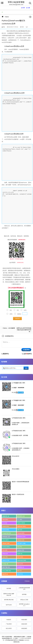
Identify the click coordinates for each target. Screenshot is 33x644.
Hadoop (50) (21, 550)
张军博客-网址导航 (9, 600)
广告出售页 (9, 624)
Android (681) (6, 547)
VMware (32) (21, 540)
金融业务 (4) (6, 516)
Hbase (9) (5, 554)
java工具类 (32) (7, 571)
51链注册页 (24, 620)
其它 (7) (19, 571)
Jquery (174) (6, 560)
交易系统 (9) (21, 567)
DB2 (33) (20, 530)
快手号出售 (9, 605)
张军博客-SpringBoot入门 (24, 605)
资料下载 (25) (6, 567)
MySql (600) (6, 530)
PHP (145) (20, 557)
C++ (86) (20, 520)
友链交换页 (24, 628)
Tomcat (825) (21, 533)
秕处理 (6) (5, 574)
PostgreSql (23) (7, 533)
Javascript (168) (22, 560)
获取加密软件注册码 (19, 637)
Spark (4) (20, 554)
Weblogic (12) (6, 537)
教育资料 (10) (21, 516)
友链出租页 (24, 624)
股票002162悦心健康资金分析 (9, 594)
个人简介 (15, 638)
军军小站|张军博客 (7, 637)
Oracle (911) (6, 526)
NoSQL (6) (5, 564)
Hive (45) (5, 550)
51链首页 (9, 620)
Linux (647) (5, 540)
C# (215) (5, 523)
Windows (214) (21, 537)
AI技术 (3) (20, 574)
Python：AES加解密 (9, 328)
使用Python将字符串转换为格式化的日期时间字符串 (24, 330)
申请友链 (27, 581)
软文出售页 (9, 628)
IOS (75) (19, 547)
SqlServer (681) (21, 526)
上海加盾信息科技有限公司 (24, 588)
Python (7, 17)
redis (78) (5, 557)
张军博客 (9, 588)
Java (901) (5, 520)
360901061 (16, 642)
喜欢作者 (17, 319)
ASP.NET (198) (21, 543)
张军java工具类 (24, 600)
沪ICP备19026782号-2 (11, 640)
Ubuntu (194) (6, 543)
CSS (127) (20, 564)
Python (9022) (21, 523)
